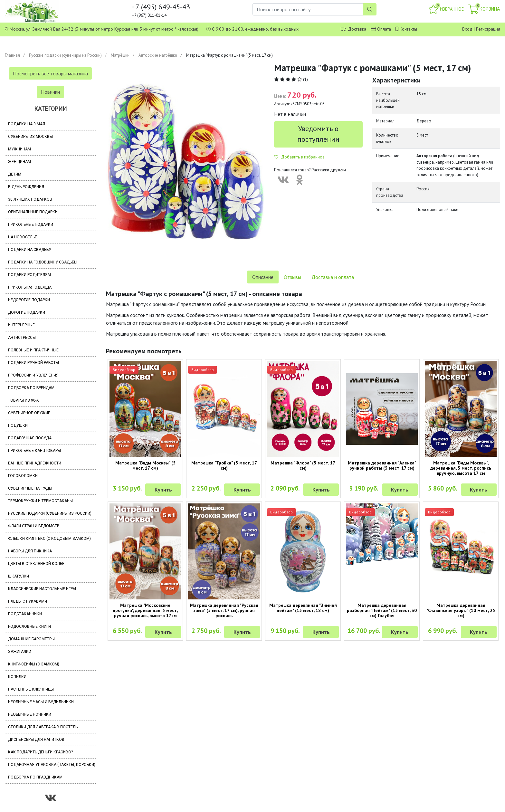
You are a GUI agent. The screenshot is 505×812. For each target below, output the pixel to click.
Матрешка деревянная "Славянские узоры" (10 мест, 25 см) (461, 610)
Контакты (408, 29)
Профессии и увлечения (33, 375)
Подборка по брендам (31, 388)
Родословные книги (29, 626)
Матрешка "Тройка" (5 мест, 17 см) (224, 465)
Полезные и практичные (33, 350)
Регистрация (488, 29)
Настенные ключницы (31, 689)
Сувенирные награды (30, 488)
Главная (12, 55)
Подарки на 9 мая (27, 124)
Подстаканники (25, 614)
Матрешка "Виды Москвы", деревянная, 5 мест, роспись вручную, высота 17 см (461, 468)
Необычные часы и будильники (41, 702)
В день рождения (26, 187)
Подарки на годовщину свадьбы (43, 262)
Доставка (357, 29)
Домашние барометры (31, 639)
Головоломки (23, 476)
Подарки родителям (29, 275)
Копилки (17, 677)
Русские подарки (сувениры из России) (65, 55)
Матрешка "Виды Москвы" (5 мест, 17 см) (145, 465)
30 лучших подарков (30, 199)
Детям (15, 174)
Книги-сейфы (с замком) (34, 664)
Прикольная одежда (30, 287)
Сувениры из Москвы (30, 137)
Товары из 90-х (24, 400)
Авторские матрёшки (158, 55)
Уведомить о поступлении (318, 134)
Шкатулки (19, 576)
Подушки (18, 425)
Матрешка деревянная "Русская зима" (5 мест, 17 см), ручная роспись (224, 610)
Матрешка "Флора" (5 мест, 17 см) (303, 465)
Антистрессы (22, 338)
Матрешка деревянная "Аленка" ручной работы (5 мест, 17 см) (382, 465)
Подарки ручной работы (33, 363)
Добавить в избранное (299, 157)
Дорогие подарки (27, 312)
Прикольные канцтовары (34, 451)
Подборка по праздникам (35, 777)
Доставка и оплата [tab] (333, 277)
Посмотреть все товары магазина (50, 73)
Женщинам (19, 162)
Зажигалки (20, 652)
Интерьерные (21, 325)
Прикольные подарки (31, 224)
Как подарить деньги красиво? (40, 752)
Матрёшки (120, 55)
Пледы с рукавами (28, 601)
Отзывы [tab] (292, 277)
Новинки (50, 92)
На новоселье (23, 237)
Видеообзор (124, 370)
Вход (467, 29)
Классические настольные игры (42, 589)
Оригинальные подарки (33, 212)
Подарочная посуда (30, 438)
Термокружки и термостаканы (40, 501)
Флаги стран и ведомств (34, 526)
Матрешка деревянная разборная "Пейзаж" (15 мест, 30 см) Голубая (382, 610)
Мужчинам (19, 149)
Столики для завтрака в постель (43, 727)
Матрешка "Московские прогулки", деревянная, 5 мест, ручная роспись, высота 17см (145, 610)
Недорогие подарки (29, 300)
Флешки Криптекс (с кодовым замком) (49, 539)
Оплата (384, 29)
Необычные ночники (30, 714)
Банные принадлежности (35, 463)
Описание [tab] (263, 277)
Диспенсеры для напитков (36, 740)
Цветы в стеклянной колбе (36, 564)
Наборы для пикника (30, 551)
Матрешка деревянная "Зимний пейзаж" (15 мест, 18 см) (303, 608)
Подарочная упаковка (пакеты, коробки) (52, 765)
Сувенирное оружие (29, 413)
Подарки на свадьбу (30, 250)
